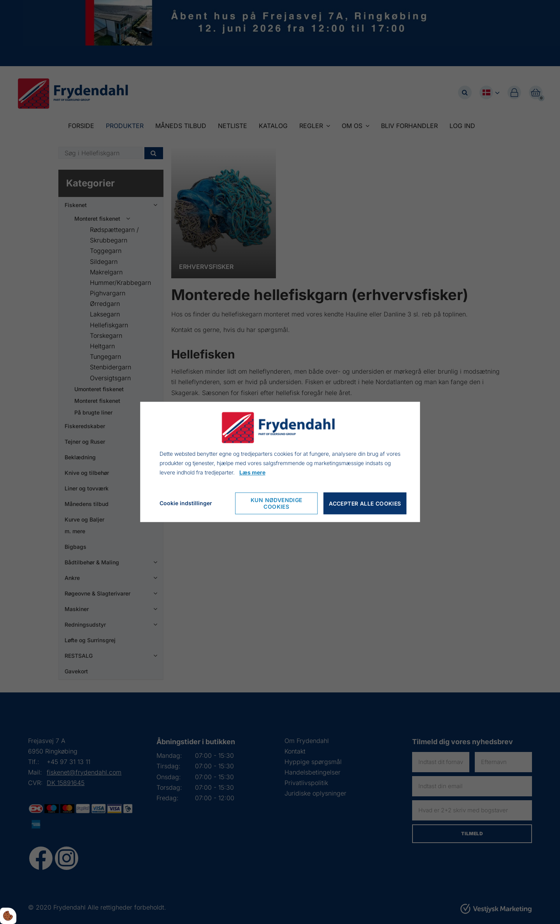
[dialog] (280, 462)
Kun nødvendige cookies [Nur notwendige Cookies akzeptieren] (276, 504)
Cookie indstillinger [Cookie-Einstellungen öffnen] (186, 503)
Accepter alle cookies (365, 503)
